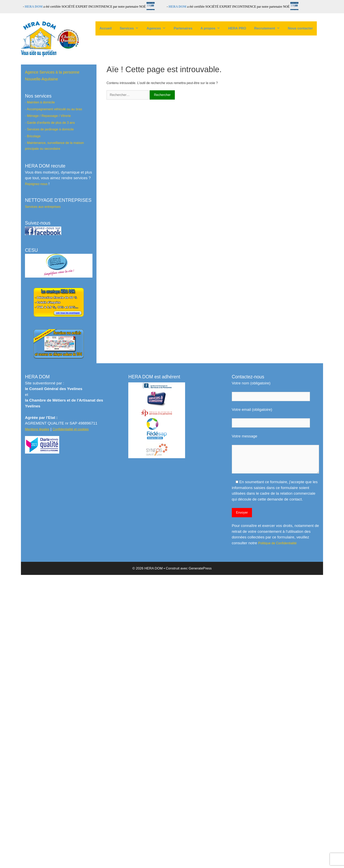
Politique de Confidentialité (277, 543)
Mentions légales (37, 429)
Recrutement (269, 28)
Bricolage (34, 136)
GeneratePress (200, 568)
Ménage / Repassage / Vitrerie (49, 116)
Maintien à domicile (41, 102)
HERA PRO (237, 28)
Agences (158, 28)
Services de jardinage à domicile (50, 129)
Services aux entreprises (43, 207)
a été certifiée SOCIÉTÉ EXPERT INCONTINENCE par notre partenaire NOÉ (91, 7)
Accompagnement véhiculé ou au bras (54, 109)
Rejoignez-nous (37, 184)
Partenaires (183, 28)
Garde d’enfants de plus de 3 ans (51, 123)
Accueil (106, 28)
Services (131, 28)
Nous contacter (300, 28)
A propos (212, 28)
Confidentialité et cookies (71, 429)
